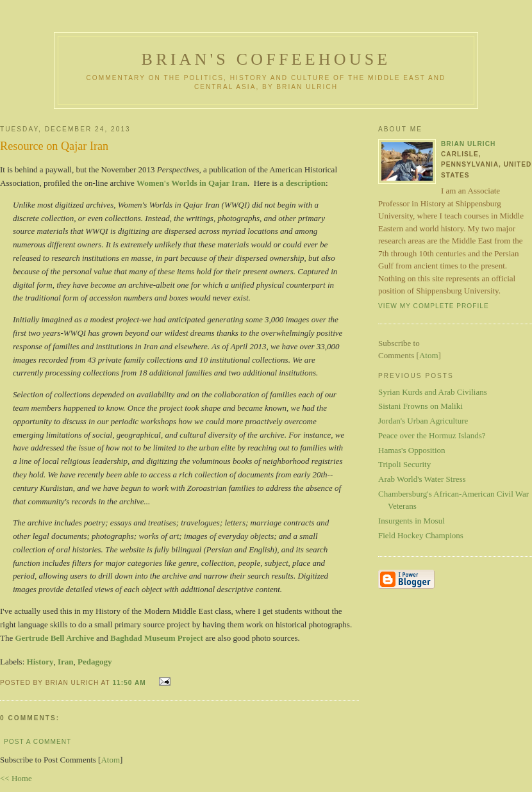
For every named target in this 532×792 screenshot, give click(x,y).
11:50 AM (130, 683)
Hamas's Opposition (412, 450)
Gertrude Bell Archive (54, 638)
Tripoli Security (404, 464)
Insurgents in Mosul (411, 521)
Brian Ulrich (468, 144)
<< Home (16, 778)
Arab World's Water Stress (422, 479)
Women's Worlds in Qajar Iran (192, 183)
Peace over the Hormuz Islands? (432, 435)
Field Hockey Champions (421, 535)
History (40, 662)
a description (303, 183)
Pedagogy (95, 662)
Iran (66, 662)
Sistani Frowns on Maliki (420, 406)
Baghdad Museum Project (157, 638)
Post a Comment (37, 742)
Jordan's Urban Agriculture (423, 421)
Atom (110, 760)
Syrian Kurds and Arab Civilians (433, 392)
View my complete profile (434, 306)
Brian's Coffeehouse (266, 59)
